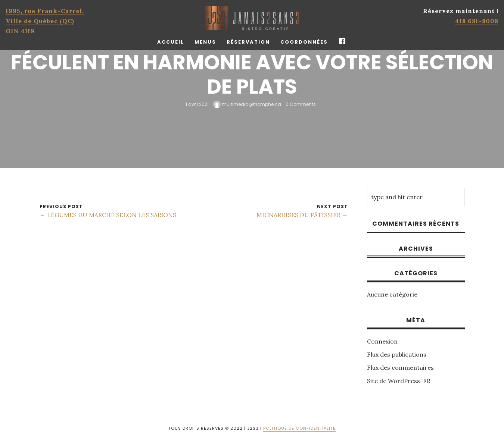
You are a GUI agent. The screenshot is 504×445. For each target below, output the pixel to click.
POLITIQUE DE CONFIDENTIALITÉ (299, 428)
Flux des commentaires (400, 367)
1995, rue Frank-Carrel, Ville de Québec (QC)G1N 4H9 (45, 21)
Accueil (171, 42)
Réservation (248, 42)
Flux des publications (397, 354)
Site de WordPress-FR (399, 381)
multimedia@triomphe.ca (247, 104)
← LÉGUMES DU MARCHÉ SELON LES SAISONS (108, 215)
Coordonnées (304, 42)
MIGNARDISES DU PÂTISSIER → (302, 215)
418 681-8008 (477, 21)
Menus (205, 42)
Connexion (382, 341)
